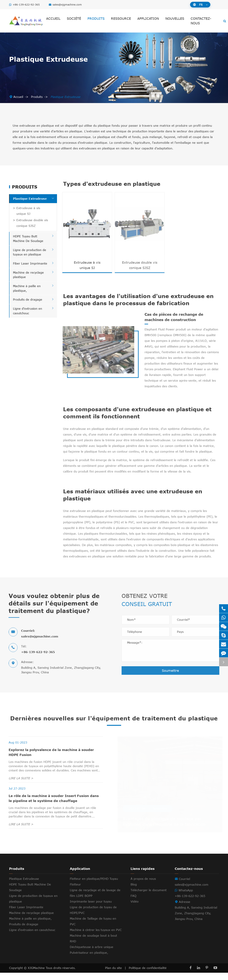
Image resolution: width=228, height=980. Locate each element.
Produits (96, 18)
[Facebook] (191, 975)
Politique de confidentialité (148, 975)
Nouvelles (175, 18)
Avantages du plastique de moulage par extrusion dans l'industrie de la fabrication (163, 829)
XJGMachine (37, 975)
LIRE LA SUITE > (19, 785)
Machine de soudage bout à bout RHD (93, 946)
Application (148, 18)
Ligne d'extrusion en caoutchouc (32, 937)
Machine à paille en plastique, (30, 926)
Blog (134, 892)
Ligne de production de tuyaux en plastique (33, 906)
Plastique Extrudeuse (65, 97)
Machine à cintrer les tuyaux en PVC (96, 937)
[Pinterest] (207, 975)
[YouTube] (215, 975)
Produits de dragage (28, 300)
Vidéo (135, 909)
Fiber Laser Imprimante (30, 263)
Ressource (121, 18)
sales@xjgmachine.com (67, 5)
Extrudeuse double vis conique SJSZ (32, 223)
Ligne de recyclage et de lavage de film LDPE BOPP (95, 900)
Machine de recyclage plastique (31, 920)
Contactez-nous (201, 21)
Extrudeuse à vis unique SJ (28, 211)
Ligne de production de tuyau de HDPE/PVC (93, 917)
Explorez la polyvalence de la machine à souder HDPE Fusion (49, 760)
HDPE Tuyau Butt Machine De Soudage (30, 895)
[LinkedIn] (199, 975)
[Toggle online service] (224, 662)
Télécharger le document (149, 897)
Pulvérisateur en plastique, (89, 960)
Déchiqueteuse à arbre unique (92, 954)
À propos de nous (143, 886)
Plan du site (113, 975)
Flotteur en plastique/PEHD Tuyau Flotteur (94, 889)
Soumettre (172, 670)
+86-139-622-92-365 (26, 5)
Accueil (53, 18)
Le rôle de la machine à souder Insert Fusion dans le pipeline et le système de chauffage (52, 806)
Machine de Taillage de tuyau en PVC (93, 929)
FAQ (134, 903)
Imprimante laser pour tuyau (91, 909)
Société (74, 18)
